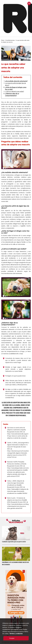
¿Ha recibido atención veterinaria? (16, 81)
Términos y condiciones (16, 634)
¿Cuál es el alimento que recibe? (15, 92)
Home (3, 40)
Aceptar (12, 638)
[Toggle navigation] (29, 3)
